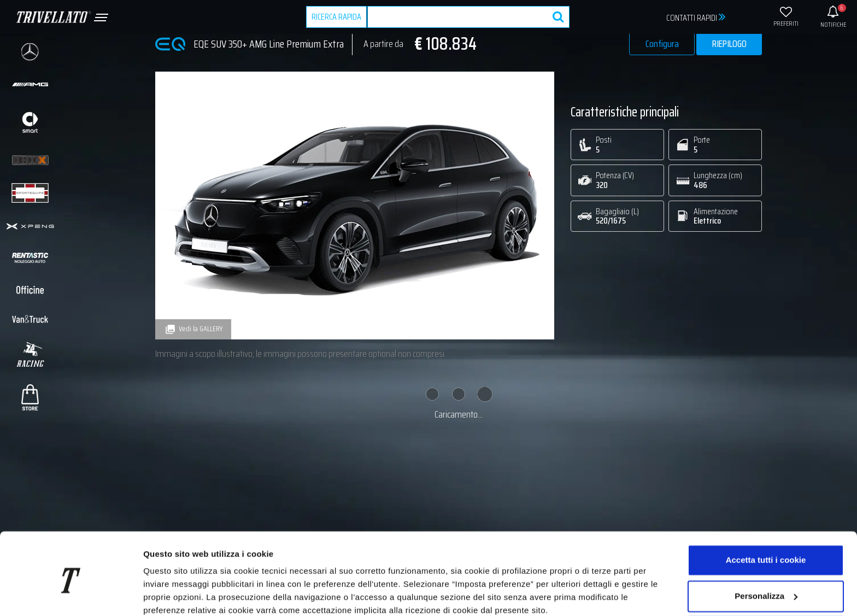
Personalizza (766, 550)
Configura (662, 44)
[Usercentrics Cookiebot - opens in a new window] (71, 595)
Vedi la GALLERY (193, 329)
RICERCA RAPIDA (336, 17)
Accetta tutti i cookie (766, 514)
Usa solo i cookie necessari (766, 586)
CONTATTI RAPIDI (696, 17)
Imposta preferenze (181, 594)
